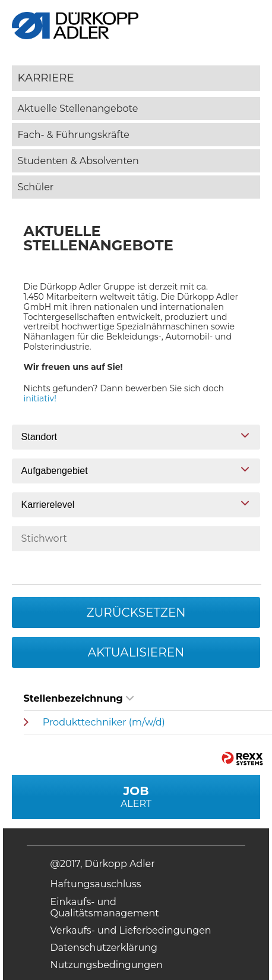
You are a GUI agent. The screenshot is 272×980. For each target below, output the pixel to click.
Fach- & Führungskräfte (74, 135)
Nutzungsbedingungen (107, 965)
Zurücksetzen (136, 612)
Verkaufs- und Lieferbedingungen (131, 930)
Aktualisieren (136, 652)
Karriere (46, 78)
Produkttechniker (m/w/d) (104, 722)
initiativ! (40, 398)
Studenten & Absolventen (78, 161)
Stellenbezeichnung (79, 698)
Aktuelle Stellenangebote (78, 109)
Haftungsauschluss (96, 884)
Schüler (36, 187)
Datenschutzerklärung (104, 948)
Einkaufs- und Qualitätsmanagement (105, 907)
